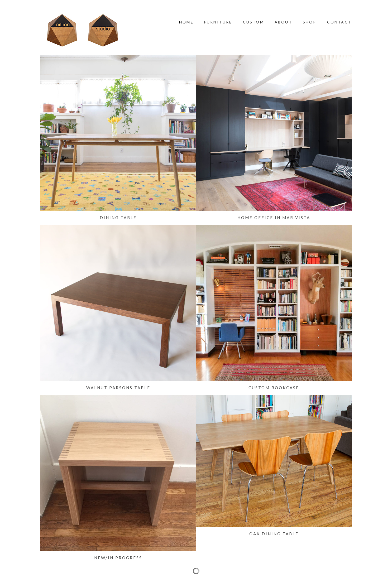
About (283, 22)
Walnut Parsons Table (118, 388)
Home (186, 22)
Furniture (218, 22)
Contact (339, 22)
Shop (310, 22)
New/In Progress (118, 558)
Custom (254, 22)
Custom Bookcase (274, 388)
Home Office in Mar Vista (274, 218)
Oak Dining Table (274, 534)
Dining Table (118, 218)
